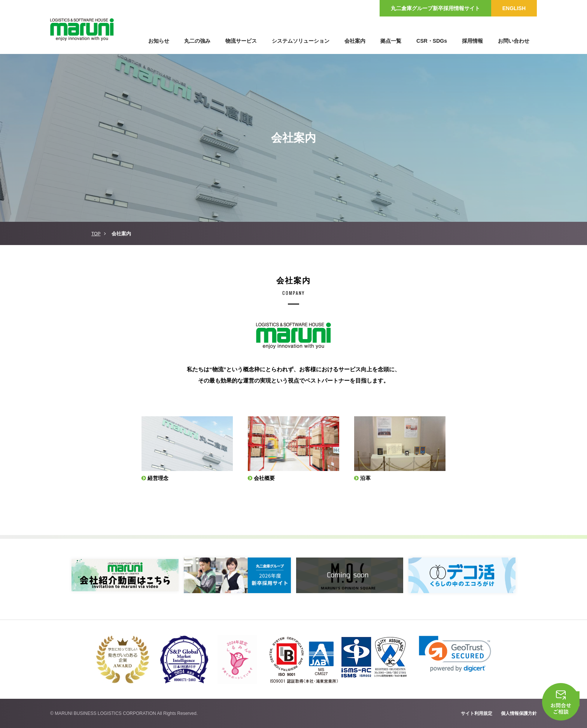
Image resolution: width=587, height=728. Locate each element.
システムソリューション (301, 41)
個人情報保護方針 (519, 713)
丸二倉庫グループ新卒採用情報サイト (435, 8)
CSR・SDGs (432, 41)
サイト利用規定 (477, 713)
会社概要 (265, 478)
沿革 (366, 478)
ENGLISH (514, 8)
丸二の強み (197, 41)
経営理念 (159, 478)
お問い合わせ (514, 41)
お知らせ (159, 41)
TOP (96, 234)
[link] (455, 654)
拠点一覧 (391, 41)
